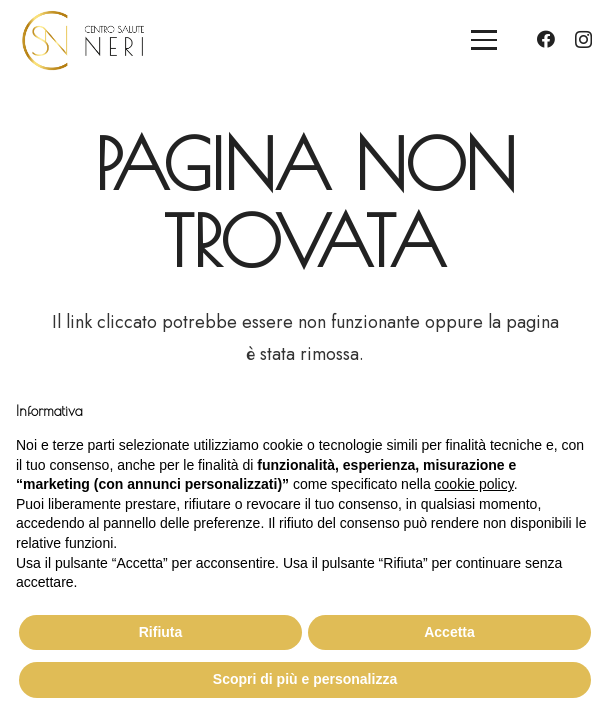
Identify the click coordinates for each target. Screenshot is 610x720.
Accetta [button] (449, 632)
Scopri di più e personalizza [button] (305, 679)
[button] (484, 40)
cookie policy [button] (474, 484)
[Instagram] (583, 40)
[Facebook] (546, 39)
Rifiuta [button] (161, 632)
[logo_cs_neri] (83, 40)
